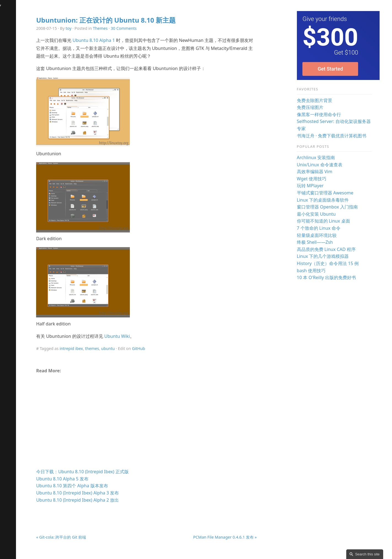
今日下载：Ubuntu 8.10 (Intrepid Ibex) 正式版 (105, 472)
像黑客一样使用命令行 (326, 114)
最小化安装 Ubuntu (324, 214)
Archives (11, 18)
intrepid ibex (94, 348)
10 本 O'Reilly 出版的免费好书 (334, 277)
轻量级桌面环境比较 (324, 235)
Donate (10, 86)
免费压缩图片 (318, 107)
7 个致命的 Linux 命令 (326, 228)
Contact (11, 75)
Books (9, 30)
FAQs (8, 63)
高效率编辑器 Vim (322, 172)
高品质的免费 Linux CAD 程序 (334, 249)
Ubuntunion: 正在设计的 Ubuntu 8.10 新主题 (129, 20)
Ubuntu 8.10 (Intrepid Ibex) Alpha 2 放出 (100, 500)
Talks (8, 41)
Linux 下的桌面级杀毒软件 (330, 200)
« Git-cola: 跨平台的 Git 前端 (84, 537)
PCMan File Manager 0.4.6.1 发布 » (237, 537)
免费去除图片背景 (322, 100)
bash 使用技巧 (319, 271)
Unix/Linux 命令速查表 (327, 165)
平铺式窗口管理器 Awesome (333, 193)
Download (13, 52)
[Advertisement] (164, 423)
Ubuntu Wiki (140, 336)
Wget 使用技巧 (319, 179)
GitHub (161, 348)
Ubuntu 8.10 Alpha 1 (116, 40)
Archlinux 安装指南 (323, 157)
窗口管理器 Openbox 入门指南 (335, 207)
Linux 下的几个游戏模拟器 (330, 256)
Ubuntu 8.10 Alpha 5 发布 (85, 479)
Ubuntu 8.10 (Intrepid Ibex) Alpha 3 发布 (100, 493)
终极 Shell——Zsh (322, 242)
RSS (7, 143)
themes (115, 348)
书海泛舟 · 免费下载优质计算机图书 (339, 136)
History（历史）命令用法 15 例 (335, 263)
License (10, 98)
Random (11, 132)
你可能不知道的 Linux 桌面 (331, 221)
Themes (123, 28)
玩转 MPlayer (318, 186)
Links (8, 109)
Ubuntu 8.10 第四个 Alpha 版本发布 (95, 486)
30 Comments (146, 28)
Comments (14, 120)
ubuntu (131, 348)
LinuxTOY (15, 6)
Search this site (367, 554)
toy (91, 28)
